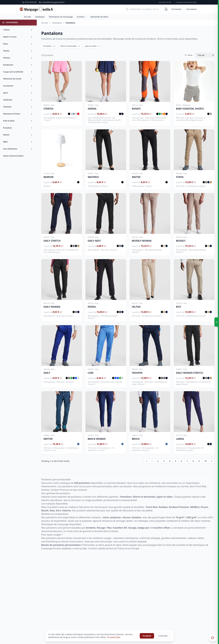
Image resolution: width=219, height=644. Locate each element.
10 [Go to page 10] (206, 461)
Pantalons (49, 46)
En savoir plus (114, 637)
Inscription (191, 9)
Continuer (163, 636)
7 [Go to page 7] (187, 461)
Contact (82, 17)
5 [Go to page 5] (176, 461)
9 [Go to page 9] (199, 461)
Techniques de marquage (61, 17)
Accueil (27, 17)
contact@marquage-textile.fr (52, 2)
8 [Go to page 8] (193, 461)
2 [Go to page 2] (158, 461)
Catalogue (40, 17)
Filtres (189, 55)
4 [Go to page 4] (170, 461)
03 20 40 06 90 (29, 2)
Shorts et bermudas (70, 46)
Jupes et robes (92, 46)
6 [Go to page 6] (181, 461)
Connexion (176, 9)
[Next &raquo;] (212, 461)
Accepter (147, 636)
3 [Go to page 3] (164, 461)
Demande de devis (99, 17)
